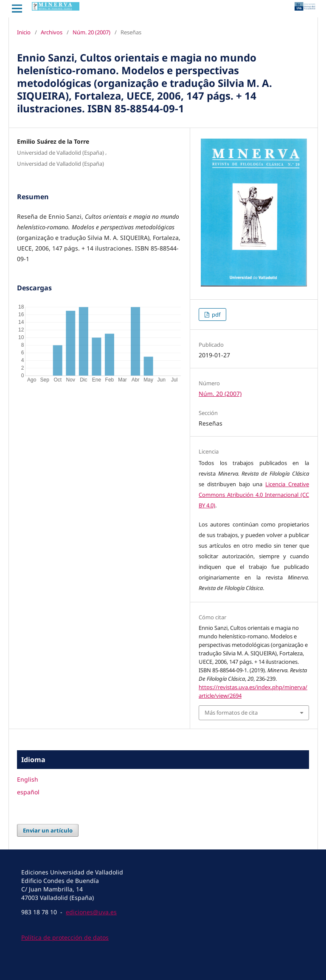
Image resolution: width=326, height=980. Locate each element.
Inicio (24, 32)
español (28, 792)
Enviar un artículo (48, 830)
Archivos (52, 32)
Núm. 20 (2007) (91, 32)
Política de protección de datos (65, 937)
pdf (215, 315)
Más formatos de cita (231, 713)
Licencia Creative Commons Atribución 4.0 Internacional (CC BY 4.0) (254, 495)
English (28, 779)
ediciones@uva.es (91, 912)
